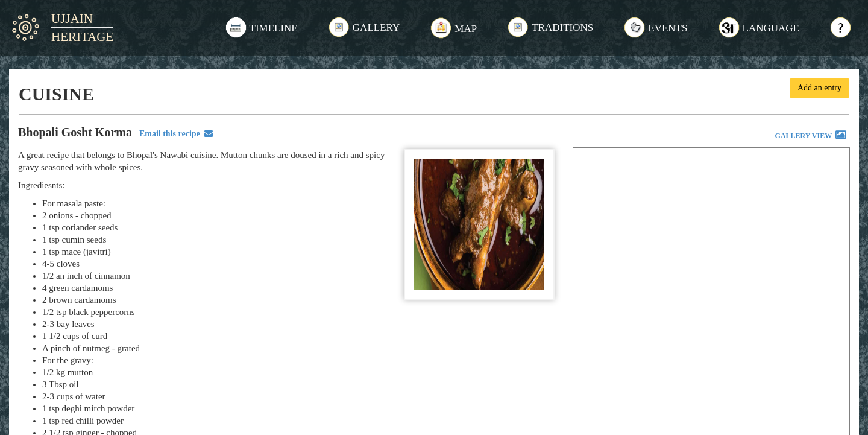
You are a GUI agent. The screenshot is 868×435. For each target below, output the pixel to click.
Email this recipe (174, 134)
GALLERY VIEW (811, 136)
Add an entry (819, 88)
